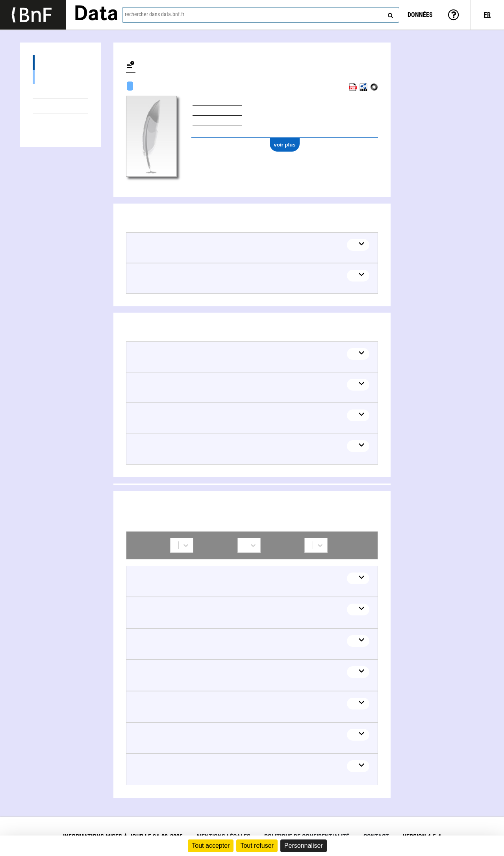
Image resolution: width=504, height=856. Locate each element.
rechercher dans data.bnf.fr (155, 14)
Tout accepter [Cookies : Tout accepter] (211, 846)
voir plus (285, 145)
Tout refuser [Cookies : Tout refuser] (257, 846)
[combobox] (261, 15)
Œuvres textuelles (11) (60, 77)
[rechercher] (389, 14)
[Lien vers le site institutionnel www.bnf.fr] (33, 15)
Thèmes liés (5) (60, 106)
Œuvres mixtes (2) (60, 91)
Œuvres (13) (60, 62)
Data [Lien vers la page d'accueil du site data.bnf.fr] (96, 15)
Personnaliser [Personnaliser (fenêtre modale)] (304, 846)
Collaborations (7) (60, 121)
